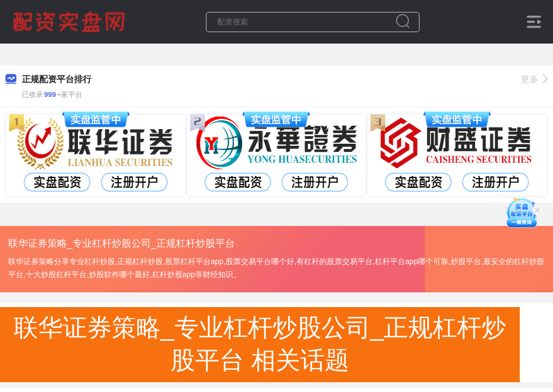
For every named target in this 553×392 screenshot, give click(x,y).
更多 (534, 79)
